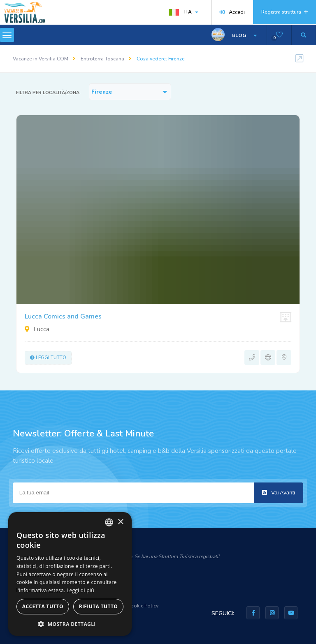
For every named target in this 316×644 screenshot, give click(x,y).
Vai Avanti (279, 493)
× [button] (120, 522)
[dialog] (70, 574)
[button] (70, 624)
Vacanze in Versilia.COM (41, 59)
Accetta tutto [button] (43, 606)
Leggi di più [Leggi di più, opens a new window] (80, 590)
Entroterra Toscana (102, 59)
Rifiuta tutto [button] (99, 606)
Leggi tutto (48, 358)
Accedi (232, 12)
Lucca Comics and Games (63, 316)
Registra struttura (285, 12)
